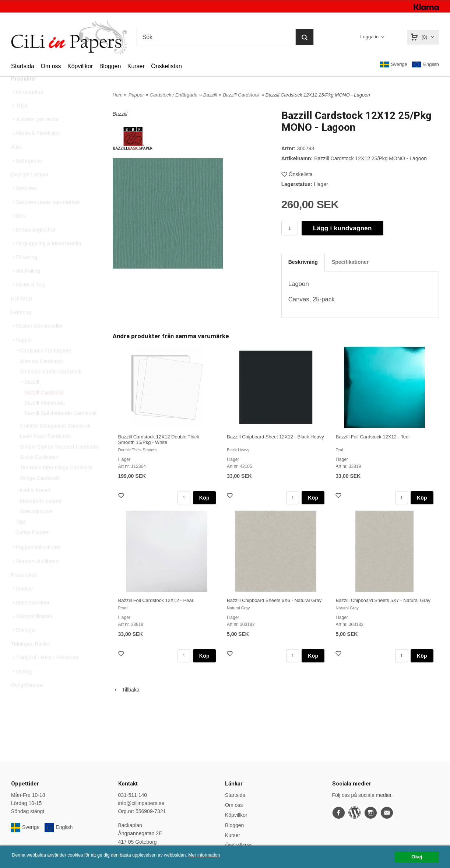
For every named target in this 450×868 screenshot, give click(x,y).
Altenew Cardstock (41, 377)
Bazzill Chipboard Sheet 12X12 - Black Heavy (275, 437)
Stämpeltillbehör (32, 632)
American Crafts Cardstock (51, 387)
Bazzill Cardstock (44, 408)
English (426, 65)
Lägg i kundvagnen (342, 228)
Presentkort (24, 591)
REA (19, 121)
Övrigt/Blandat (27, 701)
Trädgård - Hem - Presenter (45, 673)
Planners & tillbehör (36, 577)
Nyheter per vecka (35, 135)
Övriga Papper (32, 548)
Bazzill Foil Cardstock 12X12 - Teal (372, 437)
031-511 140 (133, 795)
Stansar (22, 604)
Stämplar (24, 645)
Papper (22, 356)
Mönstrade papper (39, 517)
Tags (21, 537)
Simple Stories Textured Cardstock (59, 462)
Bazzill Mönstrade (45, 419)
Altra (16, 162)
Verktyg (22, 687)
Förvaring (24, 273)
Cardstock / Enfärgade (43, 366)
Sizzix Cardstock (39, 473)
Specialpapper (34, 527)
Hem (118, 95)
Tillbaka (126, 690)
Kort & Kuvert (33, 506)
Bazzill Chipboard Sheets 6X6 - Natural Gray (274, 600)
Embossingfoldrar (33, 245)
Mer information (223, 855)
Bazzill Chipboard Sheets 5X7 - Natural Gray (383, 600)
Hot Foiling (26, 287)
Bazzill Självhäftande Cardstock (60, 429)
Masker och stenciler (37, 342)
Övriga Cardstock (40, 494)
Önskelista (297, 174)
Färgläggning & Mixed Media (46, 259)
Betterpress (27, 176)
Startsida (23, 66)
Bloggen (110, 66)
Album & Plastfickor (36, 149)
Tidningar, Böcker (31, 659)
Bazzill (29, 398)
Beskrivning (303, 262)
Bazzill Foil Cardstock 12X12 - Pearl (156, 600)
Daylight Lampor (30, 190)
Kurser (136, 66)
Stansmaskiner (30, 618)
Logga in (369, 37)
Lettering (21, 328)
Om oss (51, 66)
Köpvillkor (80, 66)
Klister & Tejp (28, 300)
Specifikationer (350, 262)
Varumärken (27, 108)
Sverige (394, 64)
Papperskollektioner (36, 563)
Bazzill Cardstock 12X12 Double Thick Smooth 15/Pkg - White (159, 440)
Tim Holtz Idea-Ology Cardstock (56, 483)
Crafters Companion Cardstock (55, 441)
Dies (18, 231)
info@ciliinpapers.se (141, 803)
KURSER (22, 314)
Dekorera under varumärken (45, 218)
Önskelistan (166, 66)
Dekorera (24, 204)
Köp (204, 498)
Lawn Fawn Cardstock (45, 452)
